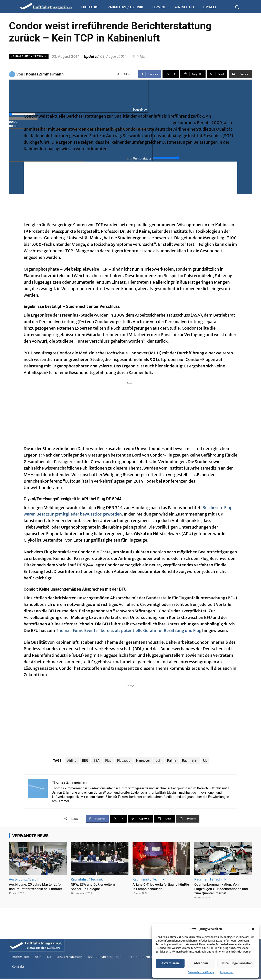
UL (205, 761)
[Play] (79, 96)
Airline (72, 761)
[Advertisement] (130, 190)
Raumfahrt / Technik (29, 56)
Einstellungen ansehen (236, 963)
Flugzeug (124, 761)
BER (85, 761)
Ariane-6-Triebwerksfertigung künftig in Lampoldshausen (157, 887)
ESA (97, 761)
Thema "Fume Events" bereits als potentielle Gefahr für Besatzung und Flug (129, 630)
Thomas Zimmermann (44, 74)
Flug (108, 761)
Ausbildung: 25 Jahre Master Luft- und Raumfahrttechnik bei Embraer (38, 887)
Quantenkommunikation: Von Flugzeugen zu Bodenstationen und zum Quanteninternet (223, 889)
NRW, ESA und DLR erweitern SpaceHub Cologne (94, 887)
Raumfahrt (190, 761)
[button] (253, 929)
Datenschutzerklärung (201, 972)
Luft (159, 761)
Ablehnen (201, 963)
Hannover (143, 761)
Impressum (227, 972)
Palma (172, 761)
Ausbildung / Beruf (23, 879)
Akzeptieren (170, 963)
